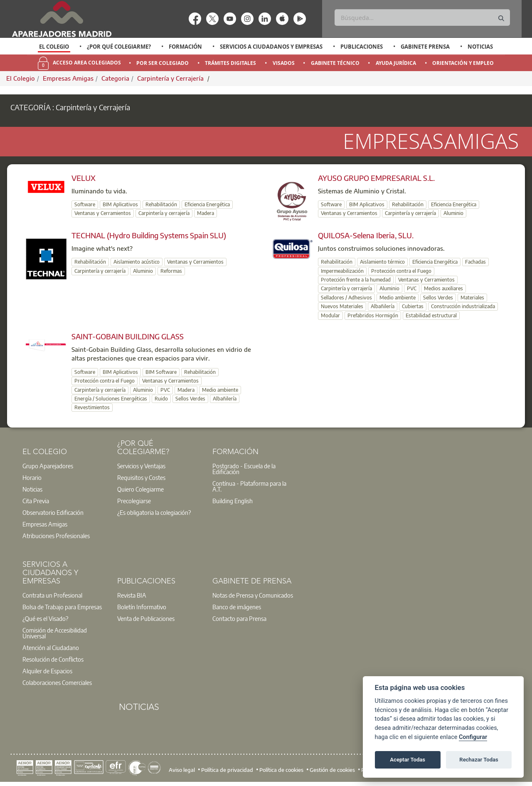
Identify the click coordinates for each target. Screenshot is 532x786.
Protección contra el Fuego (401, 271)
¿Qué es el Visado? (45, 618)
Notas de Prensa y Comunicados (253, 595)
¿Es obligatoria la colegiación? (154, 512)
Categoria (115, 78)
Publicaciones (362, 47)
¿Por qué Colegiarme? (119, 47)
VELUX (84, 178)
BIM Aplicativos (120, 204)
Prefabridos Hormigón (373, 315)
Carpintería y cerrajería (164, 213)
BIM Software (161, 372)
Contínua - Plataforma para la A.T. (249, 486)
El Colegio (54, 47)
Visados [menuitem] (284, 63)
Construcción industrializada (463, 306)
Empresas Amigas (68, 78)
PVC (412, 288)
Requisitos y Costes (141, 477)
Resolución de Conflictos (53, 659)
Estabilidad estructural (431, 315)
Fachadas (475, 262)
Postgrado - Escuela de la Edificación (244, 469)
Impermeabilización (342, 271)
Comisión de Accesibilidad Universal (55, 633)
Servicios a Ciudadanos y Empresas (271, 47)
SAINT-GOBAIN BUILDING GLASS (128, 336)
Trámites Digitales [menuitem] (230, 63)
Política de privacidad (227, 769)
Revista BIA (132, 595)
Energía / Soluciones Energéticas (111, 399)
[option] (54, 47)
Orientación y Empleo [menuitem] (463, 63)
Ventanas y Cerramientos (103, 213)
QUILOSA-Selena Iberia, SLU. (366, 235)
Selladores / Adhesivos (346, 298)
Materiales (472, 298)
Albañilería (383, 306)
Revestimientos (92, 407)
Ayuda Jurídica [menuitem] (396, 63)
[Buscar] (422, 17)
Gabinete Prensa (425, 47)
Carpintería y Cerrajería (171, 78)
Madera (206, 213)
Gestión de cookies (332, 769)
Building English (233, 501)
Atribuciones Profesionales (56, 536)
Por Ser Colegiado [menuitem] (163, 63)
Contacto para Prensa (239, 618)
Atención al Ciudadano (51, 648)
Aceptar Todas (408, 760)
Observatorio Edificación (53, 512)
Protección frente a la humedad (356, 280)
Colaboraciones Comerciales (57, 682)
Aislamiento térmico (382, 262)
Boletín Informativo (142, 607)
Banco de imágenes (237, 607)
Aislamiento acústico (137, 262)
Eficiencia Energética (207, 204)
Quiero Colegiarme (140, 489)
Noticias (480, 47)
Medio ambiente (398, 298)
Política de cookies (281, 769)
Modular (330, 315)
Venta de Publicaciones (146, 618)
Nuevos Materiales (342, 306)
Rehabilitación (161, 204)
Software (85, 204)
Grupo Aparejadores (48, 466)
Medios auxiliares (443, 288)
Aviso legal (182, 769)
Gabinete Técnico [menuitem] (335, 63)
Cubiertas (413, 306)
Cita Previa (36, 501)
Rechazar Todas (479, 760)
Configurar (473, 737)
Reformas (171, 271)
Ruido (161, 399)
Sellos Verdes (438, 298)
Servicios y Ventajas (141, 466)
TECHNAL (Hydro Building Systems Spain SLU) (149, 235)
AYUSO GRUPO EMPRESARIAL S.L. (376, 178)
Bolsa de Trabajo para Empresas (62, 607)
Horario (32, 477)
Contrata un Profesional (52, 595)
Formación (185, 47)
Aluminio (453, 213)
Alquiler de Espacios (47, 671)
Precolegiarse (134, 501)
